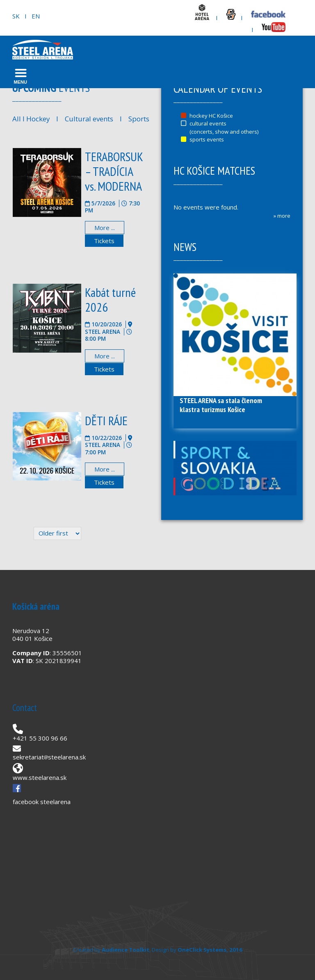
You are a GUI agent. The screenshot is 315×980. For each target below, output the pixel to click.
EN (36, 16)
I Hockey (35, 119)
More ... (105, 228)
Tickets (104, 241)
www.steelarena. (37, 777)
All (17, 119)
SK (16, 16)
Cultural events (89, 119)
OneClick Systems (202, 950)
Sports (139, 119)
